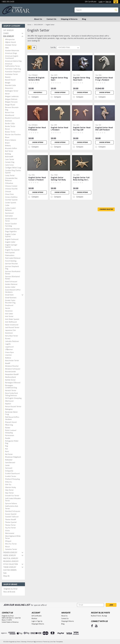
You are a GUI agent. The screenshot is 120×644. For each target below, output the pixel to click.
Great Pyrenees (11, 298)
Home (29, 25)
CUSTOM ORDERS (10, 570)
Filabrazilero (10, 255)
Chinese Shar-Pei (11, 189)
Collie (7, 205)
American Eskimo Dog (13, 61)
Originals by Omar (11, 589)
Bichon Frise (10, 112)
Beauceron (9, 88)
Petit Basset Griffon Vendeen (12, 418)
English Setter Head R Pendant (37, 129)
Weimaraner (10, 533)
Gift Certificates (37, 616)
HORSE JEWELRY (10, 555)
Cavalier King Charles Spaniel (13, 172)
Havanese (9, 311)
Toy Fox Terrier (10, 528)
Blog (84, 19)
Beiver (7, 94)
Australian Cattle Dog (13, 69)
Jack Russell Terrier (12, 327)
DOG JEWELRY (9, 36)
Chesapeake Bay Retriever (11, 179)
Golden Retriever (11, 284)
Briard (7, 143)
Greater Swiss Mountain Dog (10, 302)
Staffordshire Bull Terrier (12, 507)
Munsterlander (11, 372)
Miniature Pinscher (12, 366)
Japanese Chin (10, 330)
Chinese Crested (11, 186)
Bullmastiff (9, 157)
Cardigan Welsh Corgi (13, 168)
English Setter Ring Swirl (59, 79)
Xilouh (7, 547)
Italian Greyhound (12, 325)
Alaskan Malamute (12, 51)
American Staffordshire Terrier (13, 65)
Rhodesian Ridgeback (13, 457)
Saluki (7, 465)
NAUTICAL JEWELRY (11, 558)
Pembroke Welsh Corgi (11, 413)
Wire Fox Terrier (11, 544)
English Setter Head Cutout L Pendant (37, 179)
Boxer (7, 137)
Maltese (8, 358)
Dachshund (9, 213)
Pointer (8, 428)
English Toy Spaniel (12, 250)
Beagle (8, 83)
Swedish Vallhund (12, 517)
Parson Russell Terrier (13, 407)
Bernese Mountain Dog (12, 109)
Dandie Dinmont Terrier (11, 220)
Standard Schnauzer (13, 511)
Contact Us (51, 19)
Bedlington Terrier (12, 91)
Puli (6, 449)
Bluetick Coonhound (12, 118)
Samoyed (9, 468)
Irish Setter (9, 314)
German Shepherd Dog (12, 268)
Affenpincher (10, 39)
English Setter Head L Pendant (60, 129)
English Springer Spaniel (11, 246)
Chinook (8, 192)
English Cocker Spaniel (11, 235)
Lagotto (8, 344)
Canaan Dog (10, 162)
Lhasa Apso (9, 352)
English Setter (10, 242)
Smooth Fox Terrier (12, 496)
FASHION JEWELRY (10, 553)
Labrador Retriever (12, 341)
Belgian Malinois (11, 99)
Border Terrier (10, 126)
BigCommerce (38, 642)
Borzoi (7, 129)
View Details (38, 93)
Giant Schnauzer (11, 282)
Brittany (8, 146)
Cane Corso (9, 165)
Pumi (7, 451)
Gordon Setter (10, 287)
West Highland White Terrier (13, 537)
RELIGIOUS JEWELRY (11, 561)
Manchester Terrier (12, 361)
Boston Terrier (10, 132)
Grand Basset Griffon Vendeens (13, 291)
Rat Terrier (9, 454)
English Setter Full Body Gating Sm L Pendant (81, 179)
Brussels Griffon (11, 148)
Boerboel (8, 121)
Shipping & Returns (69, 19)
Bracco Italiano (11, 140)
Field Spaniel (10, 253)
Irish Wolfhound (11, 322)
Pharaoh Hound (11, 422)
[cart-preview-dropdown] (115, 2)
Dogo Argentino (11, 231)
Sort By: (53, 47)
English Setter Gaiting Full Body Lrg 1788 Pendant (58, 179)
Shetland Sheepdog (12, 479)
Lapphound (9, 347)
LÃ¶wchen (9, 350)
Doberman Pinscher (12, 229)
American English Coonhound (12, 57)
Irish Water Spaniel (12, 319)
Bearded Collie (11, 85)
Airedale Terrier (11, 45)
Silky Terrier (9, 490)
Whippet (8, 541)
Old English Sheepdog (13, 398)
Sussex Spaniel (11, 514)
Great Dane (9, 295)
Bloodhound (10, 115)
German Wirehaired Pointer (12, 278)
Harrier (8, 308)
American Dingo (11, 53)
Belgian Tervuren (11, 102)
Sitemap (24, 642)
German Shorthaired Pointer (13, 273)
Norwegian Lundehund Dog (11, 387)
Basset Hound (10, 80)
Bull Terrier (9, 151)
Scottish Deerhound (12, 474)
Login (101, 2)
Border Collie (10, 124)
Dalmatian (9, 216)
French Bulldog (11, 261)
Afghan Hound (10, 42)
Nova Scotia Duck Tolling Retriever (11, 394)
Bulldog (8, 154)
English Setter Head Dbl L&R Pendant (104, 129)
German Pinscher (11, 264)
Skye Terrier (9, 493)
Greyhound (9, 305)
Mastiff (8, 363)
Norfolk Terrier (10, 380)
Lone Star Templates (56, 642)
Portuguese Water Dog (12, 442)
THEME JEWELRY (10, 567)
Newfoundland (10, 377)
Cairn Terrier (10, 159)
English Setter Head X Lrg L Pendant (104, 79)
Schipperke (9, 471)
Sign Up (108, 2)
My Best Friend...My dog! (99, 616)
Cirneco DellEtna (11, 197)
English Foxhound (12, 239)
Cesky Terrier (10, 175)
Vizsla (7, 531)
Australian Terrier (11, 74)
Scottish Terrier (11, 476)
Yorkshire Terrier (11, 549)
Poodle (8, 438)
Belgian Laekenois (12, 96)
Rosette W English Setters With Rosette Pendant (36, 79)
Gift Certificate (91, 2)
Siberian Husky (11, 487)
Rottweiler (9, 460)
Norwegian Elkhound (13, 383)
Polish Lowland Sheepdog (11, 432)
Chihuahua (9, 183)
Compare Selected (106, 209)
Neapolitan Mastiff (12, 374)
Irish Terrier (9, 316)
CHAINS (6, 33)
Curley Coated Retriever (10, 209)
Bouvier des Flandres (13, 135)
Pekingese (9, 409)
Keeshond (9, 333)
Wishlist (34, 619)
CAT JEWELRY (8, 30)
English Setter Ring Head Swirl (82, 79)
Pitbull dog (9, 425)
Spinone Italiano (11, 503)
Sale (5, 573)
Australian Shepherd (13, 72)
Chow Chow (9, 194)
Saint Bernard (10, 463)
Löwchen (8, 355)
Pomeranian (10, 435)
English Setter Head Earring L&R (82, 129)
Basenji (8, 77)
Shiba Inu (9, 482)
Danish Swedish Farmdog (11, 225)
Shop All (6, 576)
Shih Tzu (8, 485)
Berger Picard (10, 105)
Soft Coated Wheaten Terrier (13, 500)
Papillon (8, 404)
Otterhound (9, 401)
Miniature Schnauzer (13, 369)
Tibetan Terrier (10, 525)
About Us (38, 19)
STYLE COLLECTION (11, 564)
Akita (7, 48)
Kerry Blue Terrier (12, 336)
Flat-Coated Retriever (13, 258)
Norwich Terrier (11, 390)
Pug (7, 446)
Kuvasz (8, 338)
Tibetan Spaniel (11, 522)
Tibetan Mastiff (11, 520)
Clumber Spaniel (11, 200)
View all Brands (9, 592)
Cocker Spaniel (11, 203)
